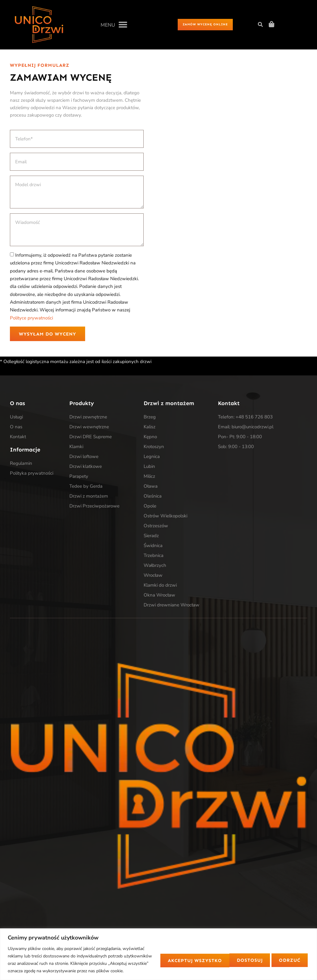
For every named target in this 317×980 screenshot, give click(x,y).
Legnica (152, 457)
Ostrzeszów (156, 527)
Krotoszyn (154, 447)
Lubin (149, 467)
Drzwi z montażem (89, 497)
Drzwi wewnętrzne (89, 428)
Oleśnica (153, 497)
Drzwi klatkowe (86, 467)
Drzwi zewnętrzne (88, 418)
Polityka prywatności (32, 474)
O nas (16, 428)
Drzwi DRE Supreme (91, 438)
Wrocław (153, 576)
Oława (151, 487)
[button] (114, 25)
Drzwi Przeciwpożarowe (94, 507)
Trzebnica (154, 556)
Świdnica (153, 546)
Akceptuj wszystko (272, 956)
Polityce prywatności (31, 318)
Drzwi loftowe (84, 457)
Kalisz (150, 428)
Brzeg (150, 418)
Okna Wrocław (159, 596)
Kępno (150, 438)
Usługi (16, 418)
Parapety (79, 477)
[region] (158, 950)
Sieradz (151, 537)
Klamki (76, 447)
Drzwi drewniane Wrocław (172, 606)
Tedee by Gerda (86, 487)
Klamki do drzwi (160, 586)
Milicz (149, 477)
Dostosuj (166, 956)
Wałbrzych (155, 566)
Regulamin (21, 464)
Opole (150, 507)
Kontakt (18, 438)
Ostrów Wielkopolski (165, 517)
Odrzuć (212, 956)
